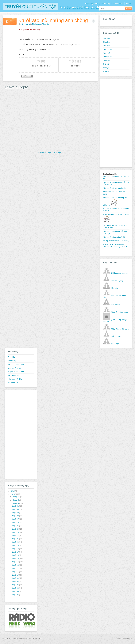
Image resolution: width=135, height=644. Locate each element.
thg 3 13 (16, 565)
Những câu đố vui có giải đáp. (115, 188)
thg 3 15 (16, 558)
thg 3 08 (16, 581)
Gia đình (106, 42)
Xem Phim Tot (13, 375)
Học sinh (107, 46)
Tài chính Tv (13, 383)
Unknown (26, 24)
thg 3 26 (16, 522)
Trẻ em (106, 71)
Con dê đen (116, 305)
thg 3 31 (16, 506)
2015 (13, 491)
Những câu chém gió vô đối (114, 237)
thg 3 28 (16, 516)
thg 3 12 (16, 568)
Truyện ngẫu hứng (92, 4)
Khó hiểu (115, 288)
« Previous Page (45, 153)
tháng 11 (17, 497)
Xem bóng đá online (16, 364)
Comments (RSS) (37, 638)
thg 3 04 (16, 595)
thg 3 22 (16, 535)
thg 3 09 (16, 578)
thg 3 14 (16, 562)
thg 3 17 (16, 552)
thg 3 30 (16, 509)
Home (128, 4)
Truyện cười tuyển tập (31, 6)
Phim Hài (12, 357)
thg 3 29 (16, 513)
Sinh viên (107, 60)
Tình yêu (46, 24)
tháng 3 (16, 503)
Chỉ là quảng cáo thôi (120, 273)
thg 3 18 (16, 549)
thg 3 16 (16, 555)
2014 (13, 494)
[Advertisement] (114, 123)
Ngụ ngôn (107, 53)
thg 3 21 (16, 539)
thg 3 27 (16, 519)
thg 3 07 (16, 585)
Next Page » (58, 153)
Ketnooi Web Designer (125, 638)
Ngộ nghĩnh (108, 49)
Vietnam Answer (14, 368)
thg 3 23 (16, 532)
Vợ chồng (106, 4)
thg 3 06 (16, 588)
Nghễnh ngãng (117, 280)
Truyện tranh (118, 4)
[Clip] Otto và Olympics (120, 329)
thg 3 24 (16, 529)
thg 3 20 (16, 542)
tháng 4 (16, 500)
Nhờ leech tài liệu (15, 379)
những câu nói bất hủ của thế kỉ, (116, 241)
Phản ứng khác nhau (120, 312)
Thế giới (106, 64)
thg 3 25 (16, 526)
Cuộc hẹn (115, 344)
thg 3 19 (16, 545)
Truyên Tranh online (16, 372)
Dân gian (107, 38)
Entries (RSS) (25, 638)
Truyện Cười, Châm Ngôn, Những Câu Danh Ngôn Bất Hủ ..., (116, 247)
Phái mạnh (37, 24)
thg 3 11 (16, 572)
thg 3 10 (16, 575)
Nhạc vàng (12, 361)
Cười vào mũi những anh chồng (54, 20)
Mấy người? (116, 336)
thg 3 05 (16, 591)
